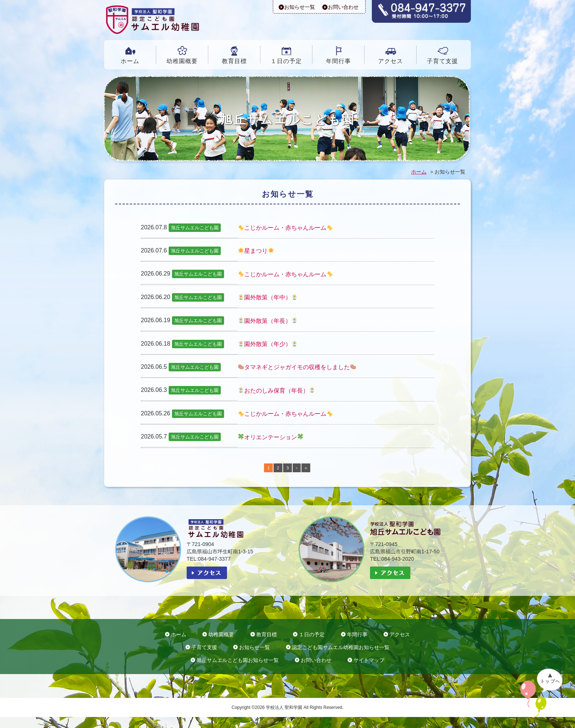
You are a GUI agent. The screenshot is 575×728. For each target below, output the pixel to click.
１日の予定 (286, 61)
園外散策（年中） (268, 297)
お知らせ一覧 (300, 7)
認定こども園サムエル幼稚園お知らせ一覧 (341, 647)
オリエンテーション (271, 437)
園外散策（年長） (268, 321)
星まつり (256, 251)
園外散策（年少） (268, 344)
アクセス (391, 61)
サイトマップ (369, 660)
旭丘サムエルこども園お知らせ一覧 (238, 660)
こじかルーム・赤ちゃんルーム (285, 228)
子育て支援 (442, 61)
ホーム (130, 61)
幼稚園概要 (182, 61)
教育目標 (234, 61)
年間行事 (338, 61)
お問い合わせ (343, 7)
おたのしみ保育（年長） (276, 391)
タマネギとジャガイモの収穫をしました (297, 367)
